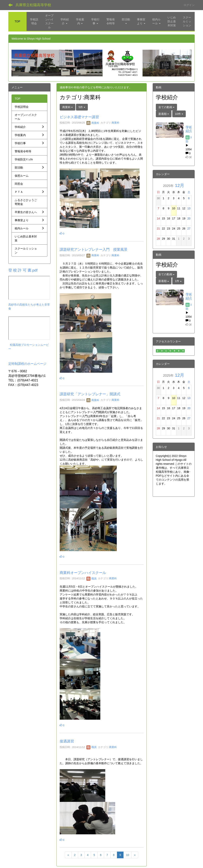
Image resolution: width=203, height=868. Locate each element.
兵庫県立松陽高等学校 (33, 5)
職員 (92, 579)
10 (127, 855)
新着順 (164, 114)
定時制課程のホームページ (27, 364)
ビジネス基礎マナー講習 (79, 117)
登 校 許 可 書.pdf (23, 270)
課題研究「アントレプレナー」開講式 (90, 394)
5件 (82, 107)
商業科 (93, 123)
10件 (179, 114)
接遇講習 (67, 741)
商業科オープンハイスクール (83, 573)
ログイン (189, 5)
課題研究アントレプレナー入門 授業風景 (94, 250)
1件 (178, 281)
